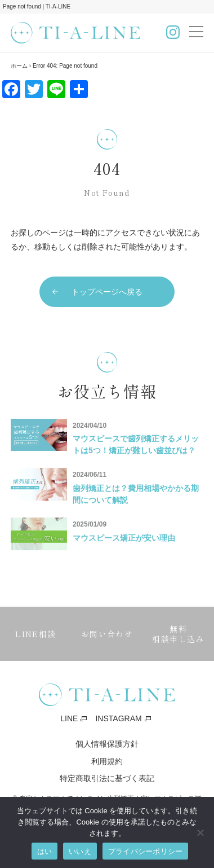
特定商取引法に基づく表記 (107, 778)
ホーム (19, 66)
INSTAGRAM (118, 718)
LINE (69, 718)
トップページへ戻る (107, 292)
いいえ (80, 851)
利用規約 (107, 761)
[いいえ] (200, 832)
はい (45, 851)
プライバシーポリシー (146, 851)
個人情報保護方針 (107, 744)
